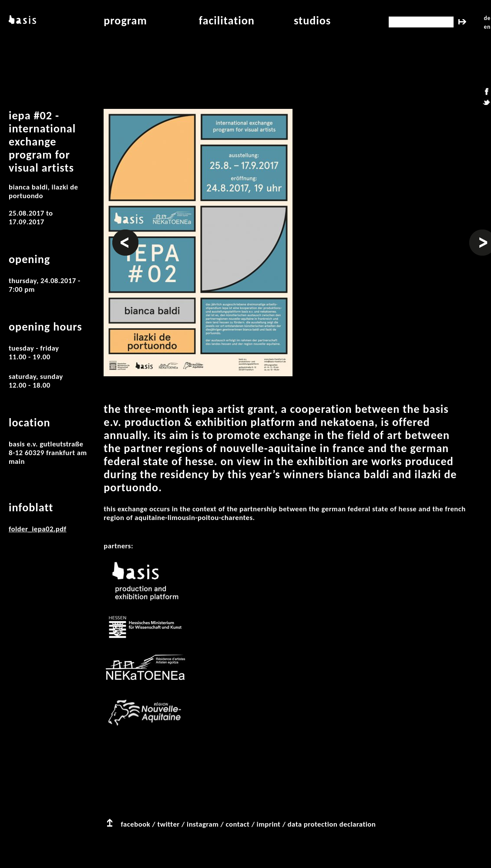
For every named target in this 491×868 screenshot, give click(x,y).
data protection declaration (332, 824)
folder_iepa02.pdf (38, 529)
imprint (269, 824)
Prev (119, 234)
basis (22, 20)
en (487, 27)
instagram (203, 824)
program (125, 20)
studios (312, 20)
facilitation (227, 20)
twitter (168, 824)
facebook (136, 824)
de (487, 18)
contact (238, 824)
